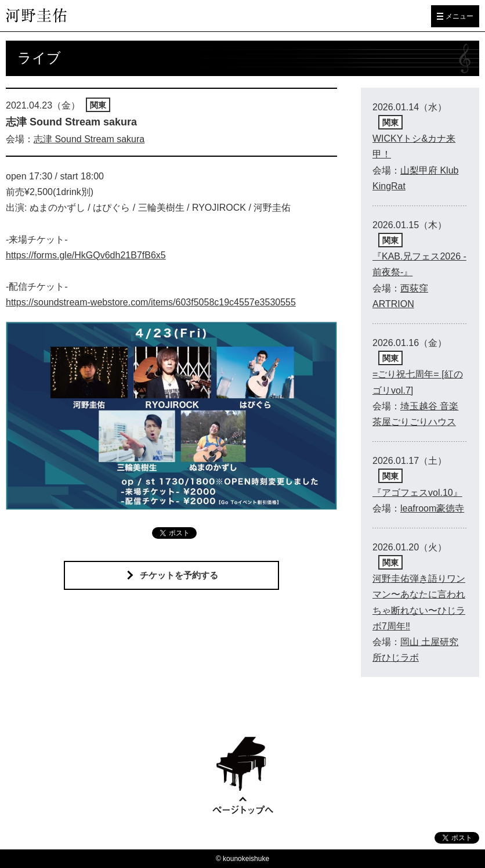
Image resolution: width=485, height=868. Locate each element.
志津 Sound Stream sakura (89, 139)
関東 (98, 105)
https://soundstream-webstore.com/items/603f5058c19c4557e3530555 (151, 302)
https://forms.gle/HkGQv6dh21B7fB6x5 (86, 255)
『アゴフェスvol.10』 (417, 493)
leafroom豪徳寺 (432, 508)
